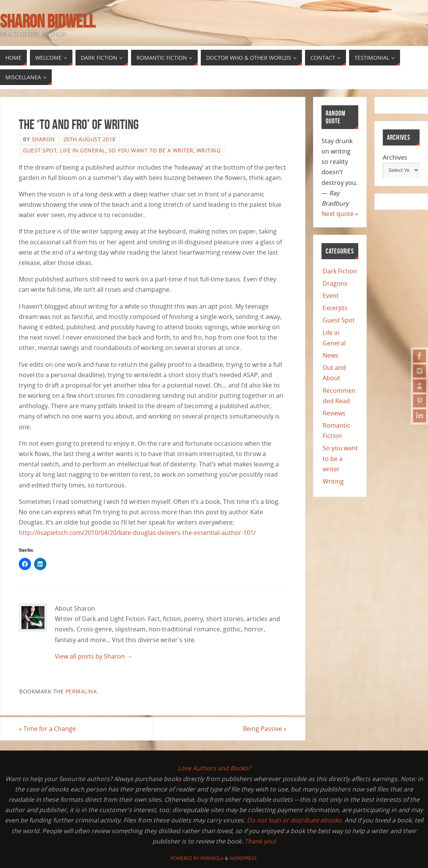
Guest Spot (40, 150)
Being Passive (265, 729)
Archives (395, 157)
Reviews (334, 413)
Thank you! (260, 841)
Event (331, 296)
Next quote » (340, 214)
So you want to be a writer (151, 150)
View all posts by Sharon (94, 656)
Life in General (83, 150)
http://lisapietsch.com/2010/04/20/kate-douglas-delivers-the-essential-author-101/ (137, 533)
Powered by (185, 858)
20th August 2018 (89, 139)
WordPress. (244, 858)
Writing (209, 150)
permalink (81, 691)
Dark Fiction (340, 271)
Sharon (43, 139)
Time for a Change (47, 729)
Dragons (335, 283)
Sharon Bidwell (48, 21)
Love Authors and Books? (214, 768)
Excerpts (335, 308)
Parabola (212, 858)
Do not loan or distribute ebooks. (295, 820)
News (330, 355)
